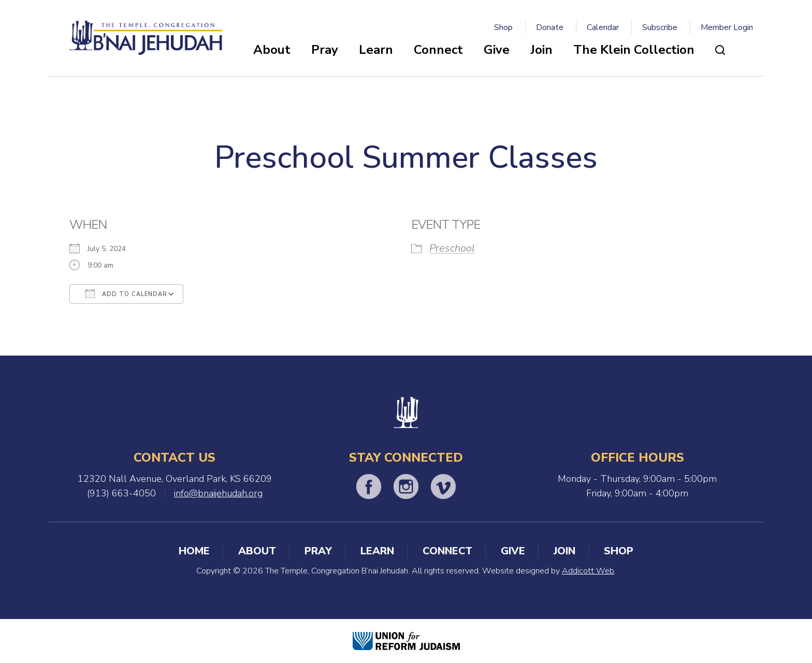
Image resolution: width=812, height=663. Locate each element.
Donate (550, 27)
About (272, 50)
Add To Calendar (126, 293)
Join (541, 50)
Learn (376, 50)
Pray (325, 50)
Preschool (452, 248)
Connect (438, 50)
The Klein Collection (634, 50)
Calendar (603, 27)
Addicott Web (588, 571)
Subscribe (660, 27)
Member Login (727, 27)
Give (497, 50)
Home (194, 551)
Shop (503, 27)
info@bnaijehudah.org (218, 493)
